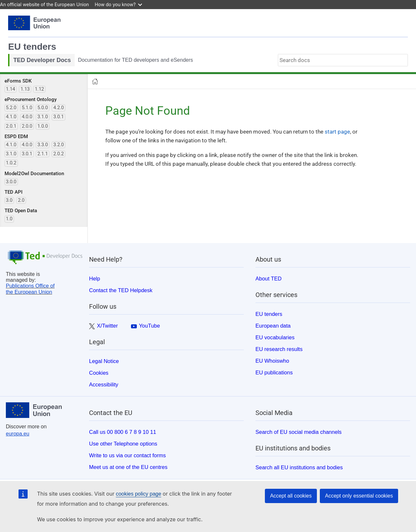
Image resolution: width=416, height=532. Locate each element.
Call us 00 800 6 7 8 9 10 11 (123, 432)
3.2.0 (58, 145)
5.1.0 (27, 108)
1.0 (9, 219)
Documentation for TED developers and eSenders (136, 60)
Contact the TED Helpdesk (121, 290)
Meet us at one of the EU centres (128, 467)
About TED (268, 279)
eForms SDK (18, 81)
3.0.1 (58, 117)
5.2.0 (11, 108)
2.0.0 (27, 126)
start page (337, 132)
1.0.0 (43, 126)
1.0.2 (11, 163)
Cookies (99, 373)
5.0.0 (43, 108)
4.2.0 (58, 108)
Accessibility (104, 384)
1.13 (25, 89)
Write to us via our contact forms (127, 455)
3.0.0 (11, 182)
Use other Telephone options (123, 444)
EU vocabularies (275, 337)
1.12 (39, 89)
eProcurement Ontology (31, 99)
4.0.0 (27, 117)
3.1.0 (43, 117)
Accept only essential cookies (359, 496)
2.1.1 (43, 154)
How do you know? (119, 4)
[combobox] (343, 60)
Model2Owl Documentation (34, 174)
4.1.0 (11, 117)
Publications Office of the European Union (30, 289)
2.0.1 (11, 126)
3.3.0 (43, 145)
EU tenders (32, 47)
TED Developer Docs (42, 60)
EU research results (279, 349)
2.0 (21, 200)
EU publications (274, 372)
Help (95, 279)
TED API (13, 192)
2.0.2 (58, 154)
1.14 (10, 89)
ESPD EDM (16, 136)
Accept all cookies (291, 496)
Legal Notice (104, 361)
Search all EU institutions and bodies (299, 467)
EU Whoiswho (272, 361)
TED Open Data (21, 211)
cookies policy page (138, 494)
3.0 (9, 200)
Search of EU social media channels (299, 432)
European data (273, 326)
